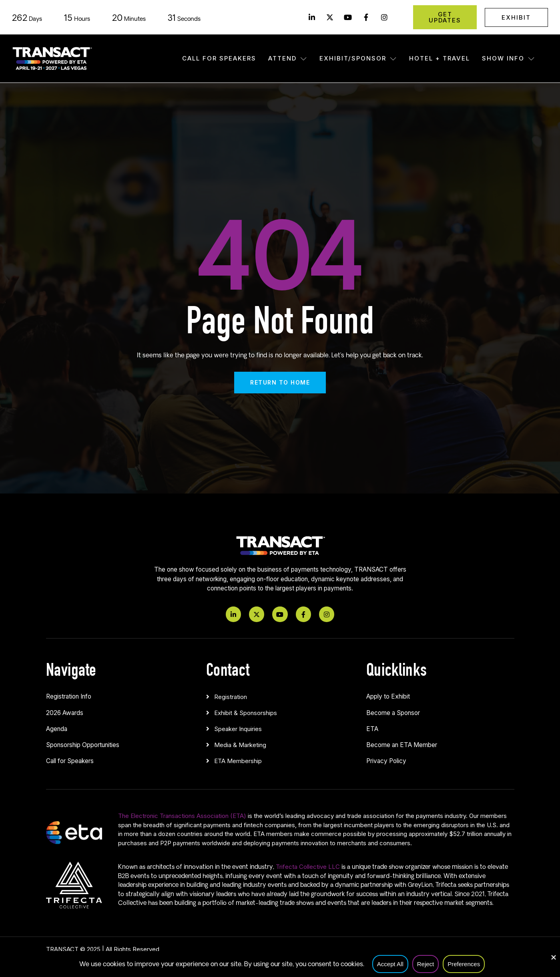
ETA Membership (238, 761)
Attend (288, 58)
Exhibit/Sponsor (358, 58)
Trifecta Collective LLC (308, 867)
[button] (280, 695)
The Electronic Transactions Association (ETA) (182, 816)
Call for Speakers (219, 58)
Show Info (509, 58)
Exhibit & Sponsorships (246, 713)
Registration (231, 697)
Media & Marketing (240, 745)
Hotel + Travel (440, 58)
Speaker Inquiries (238, 729)
